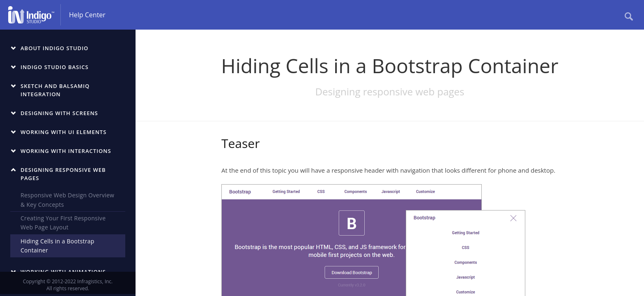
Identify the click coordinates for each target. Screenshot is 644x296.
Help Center (87, 15)
